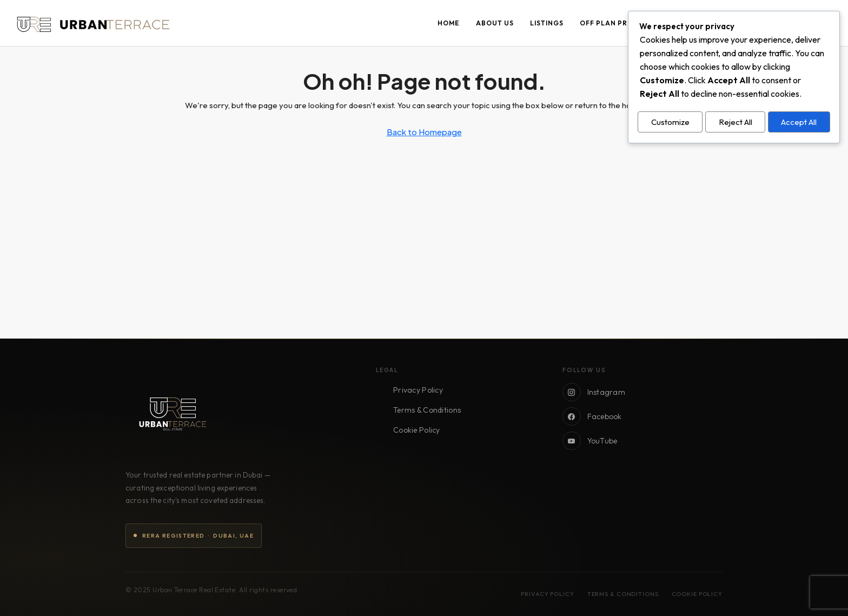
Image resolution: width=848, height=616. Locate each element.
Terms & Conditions (427, 410)
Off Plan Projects (618, 23)
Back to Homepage (424, 132)
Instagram (594, 392)
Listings (547, 23)
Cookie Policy (417, 430)
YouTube (590, 441)
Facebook (592, 416)
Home (449, 23)
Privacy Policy (418, 390)
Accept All (799, 121)
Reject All (736, 121)
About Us (495, 23)
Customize (670, 121)
